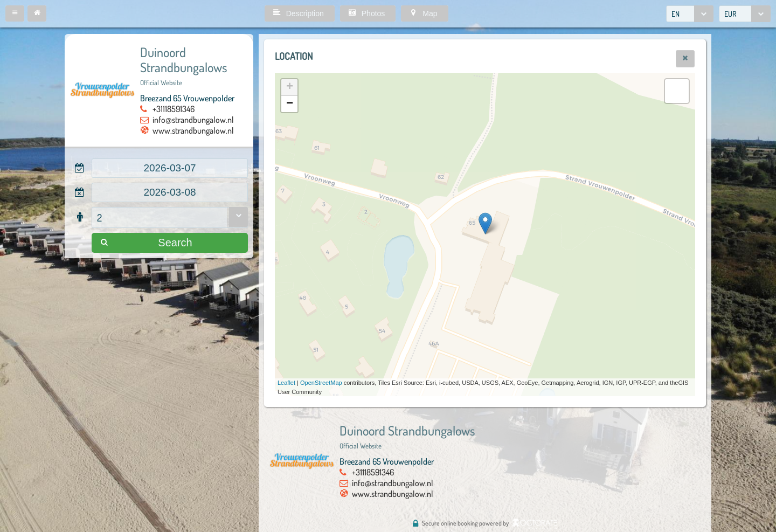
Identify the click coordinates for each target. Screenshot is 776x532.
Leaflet (286, 383)
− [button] (290, 104)
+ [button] (290, 87)
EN (675, 14)
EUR (730, 14)
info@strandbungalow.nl (193, 120)
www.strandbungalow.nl (193, 130)
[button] (15, 13)
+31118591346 (174, 109)
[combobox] (690, 14)
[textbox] (170, 168)
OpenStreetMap (321, 383)
